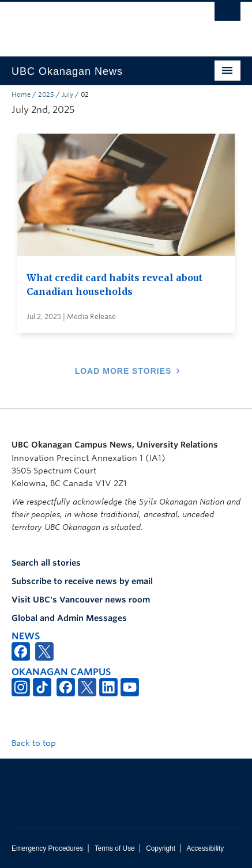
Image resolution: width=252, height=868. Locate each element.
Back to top (39, 743)
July (67, 94)
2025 (46, 94)
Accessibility (205, 848)
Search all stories (46, 563)
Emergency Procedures (47, 848)
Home (21, 94)
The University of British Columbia (92, 24)
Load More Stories (123, 371)
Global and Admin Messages (69, 618)
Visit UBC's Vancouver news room (81, 600)
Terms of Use (115, 848)
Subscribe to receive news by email (82, 581)
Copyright (161, 848)
